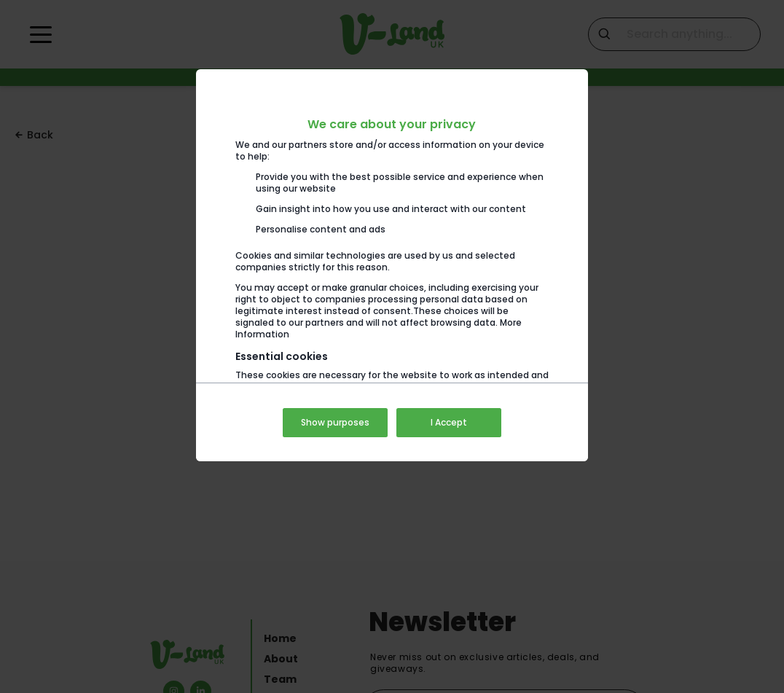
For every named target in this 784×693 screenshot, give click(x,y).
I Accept (449, 422)
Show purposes (335, 422)
